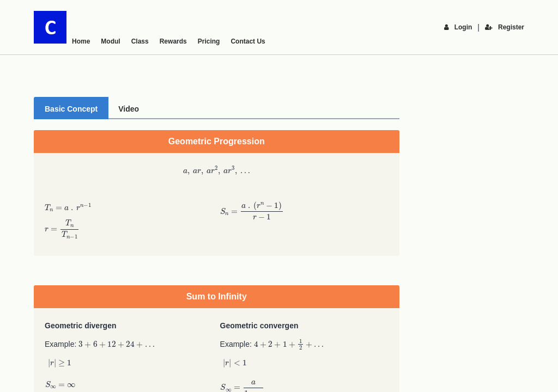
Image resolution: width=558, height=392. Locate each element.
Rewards (173, 41)
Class (140, 41)
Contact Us (248, 41)
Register (505, 27)
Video (129, 109)
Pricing (209, 41)
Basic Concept (71, 109)
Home (81, 41)
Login (458, 27)
